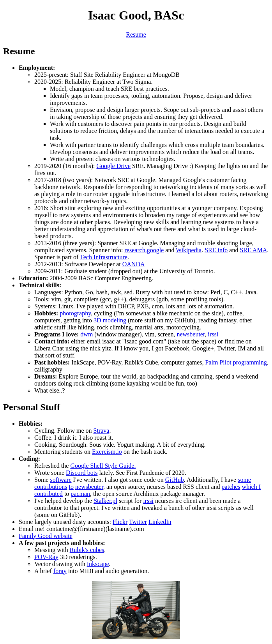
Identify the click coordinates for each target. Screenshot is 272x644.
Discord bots (82, 473)
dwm (87, 334)
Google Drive (114, 166)
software (61, 480)
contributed (49, 494)
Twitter (138, 522)
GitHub (175, 480)
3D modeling (110, 320)
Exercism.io (107, 452)
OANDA (134, 264)
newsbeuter (191, 334)
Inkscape (98, 564)
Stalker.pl (105, 501)
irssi (213, 334)
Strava (102, 431)
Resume (136, 34)
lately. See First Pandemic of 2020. (142, 473)
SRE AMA (253, 250)
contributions (51, 487)
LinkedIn (160, 522)
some (244, 480)
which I (251, 487)
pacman (80, 494)
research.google (144, 250)
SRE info (216, 250)
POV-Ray (46, 557)
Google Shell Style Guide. (103, 466)
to (71, 487)
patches (231, 487)
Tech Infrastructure (104, 257)
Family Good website (46, 536)
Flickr (120, 522)
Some (42, 480)
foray (60, 571)
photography (75, 313)
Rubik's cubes (87, 550)
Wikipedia (189, 250)
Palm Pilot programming (236, 362)
